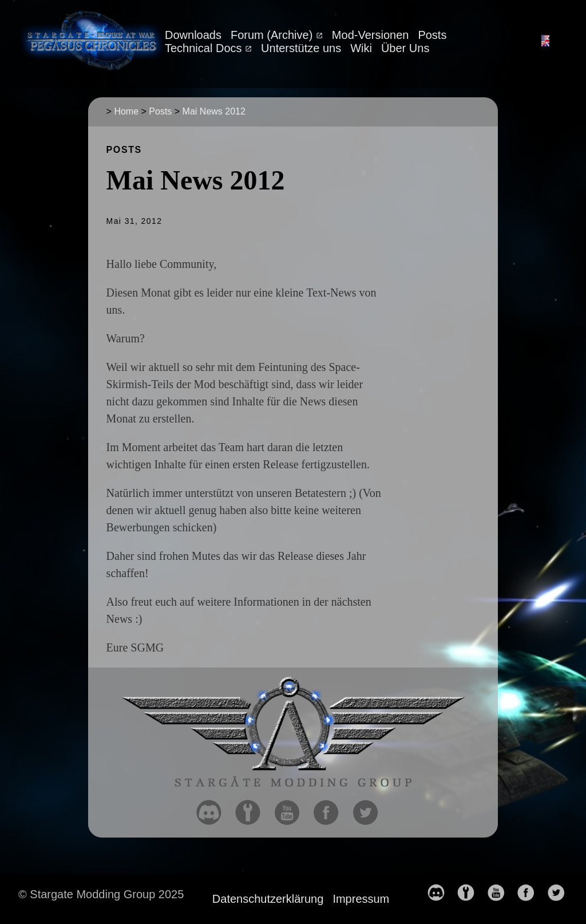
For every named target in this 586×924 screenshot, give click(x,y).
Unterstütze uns (301, 48)
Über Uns (405, 48)
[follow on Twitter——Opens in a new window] (370, 814)
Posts (432, 35)
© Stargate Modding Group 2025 (101, 894)
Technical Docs (205, 48)
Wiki (361, 48)
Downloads (193, 35)
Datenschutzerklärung (268, 899)
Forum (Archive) (273, 35)
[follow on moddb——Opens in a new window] (252, 814)
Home (126, 111)
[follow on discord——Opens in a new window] (213, 814)
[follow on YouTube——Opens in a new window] (292, 814)
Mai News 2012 (214, 111)
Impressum (361, 899)
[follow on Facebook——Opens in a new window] (331, 814)
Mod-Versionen (371, 35)
